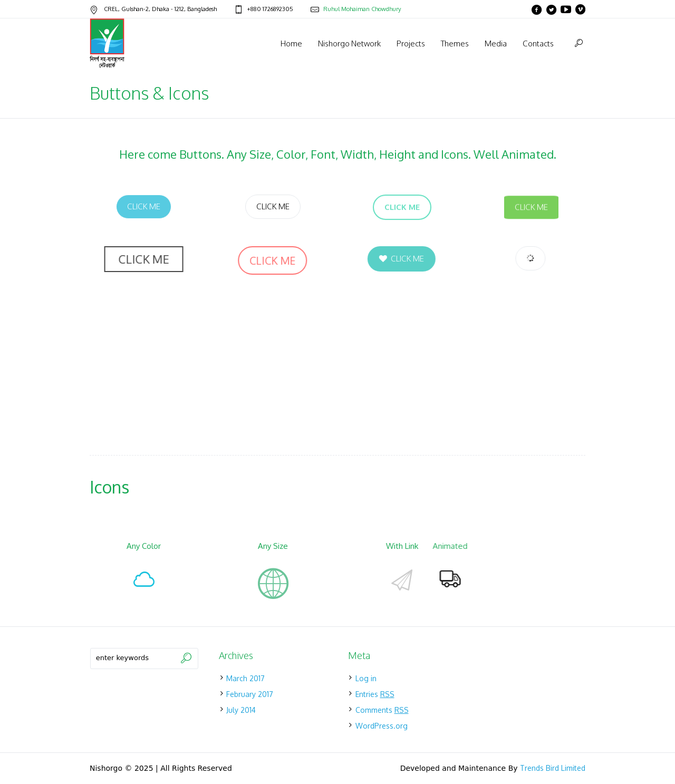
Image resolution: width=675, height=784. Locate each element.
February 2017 (250, 694)
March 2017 (245, 678)
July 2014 (241, 710)
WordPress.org (382, 726)
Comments (382, 710)
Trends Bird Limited (553, 768)
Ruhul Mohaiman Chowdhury (362, 9)
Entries (375, 694)
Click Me (144, 206)
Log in (366, 678)
